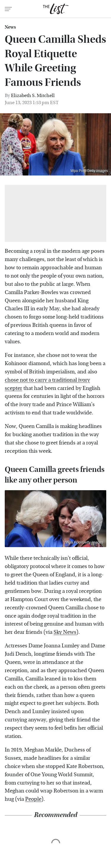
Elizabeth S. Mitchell (33, 95)
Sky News (65, 632)
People (33, 799)
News (10, 27)
